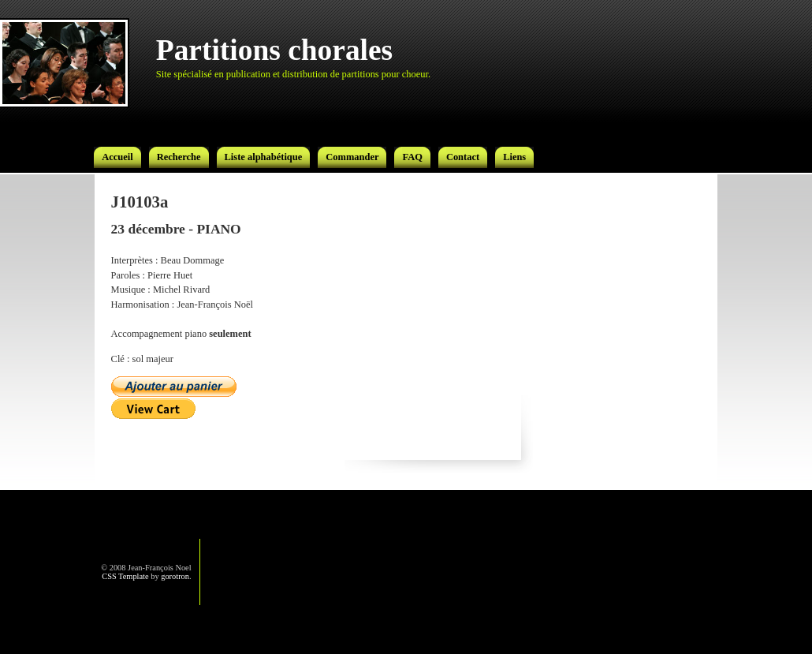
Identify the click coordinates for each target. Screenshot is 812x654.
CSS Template (125, 576)
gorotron (175, 576)
